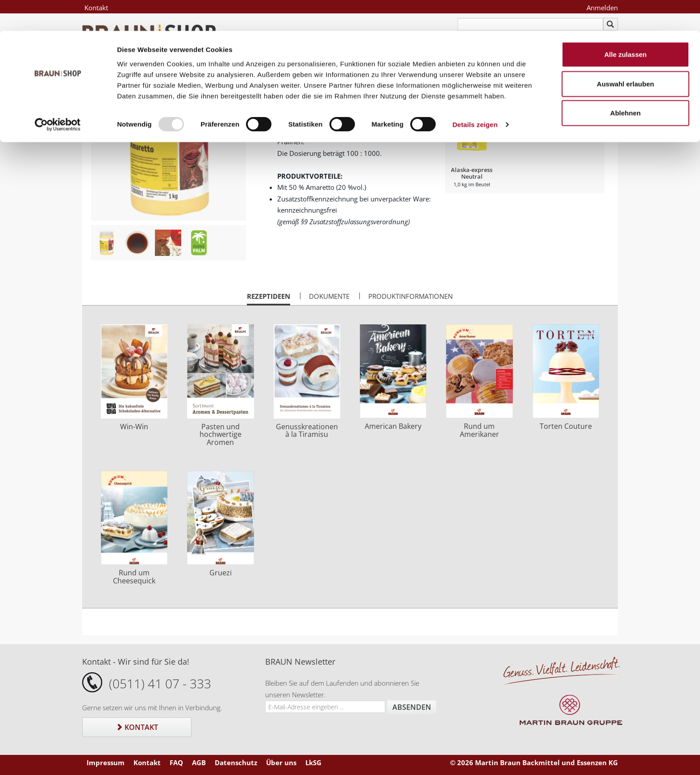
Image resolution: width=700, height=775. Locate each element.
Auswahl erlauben (625, 53)
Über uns (281, 762)
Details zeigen (475, 94)
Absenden (412, 707)
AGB (199, 762)
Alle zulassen (625, 23)
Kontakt (137, 727)
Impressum (106, 762)
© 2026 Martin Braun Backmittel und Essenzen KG (534, 762)
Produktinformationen (410, 296)
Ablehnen (625, 82)
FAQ (176, 762)
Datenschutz (236, 762)
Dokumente (329, 296)
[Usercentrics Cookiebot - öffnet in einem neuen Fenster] (58, 94)
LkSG (313, 762)
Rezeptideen (269, 298)
